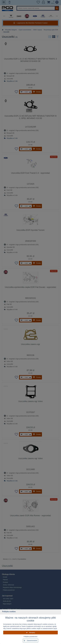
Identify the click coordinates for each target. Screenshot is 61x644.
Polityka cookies (9, 612)
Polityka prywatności (31, 637)
